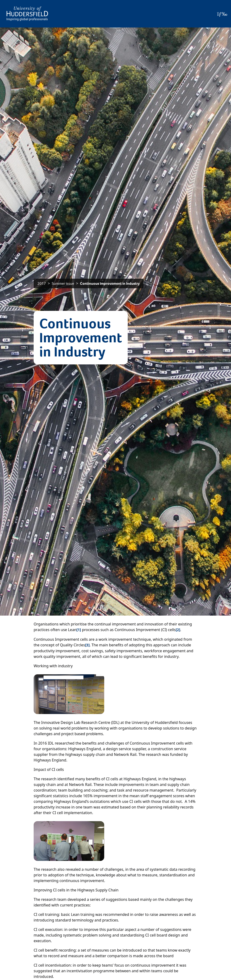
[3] (87, 645)
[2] (178, 630)
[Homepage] (27, 14)
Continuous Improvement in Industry (110, 283)
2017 (42, 283)
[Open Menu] (222, 14)
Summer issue (63, 283)
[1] (79, 630)
